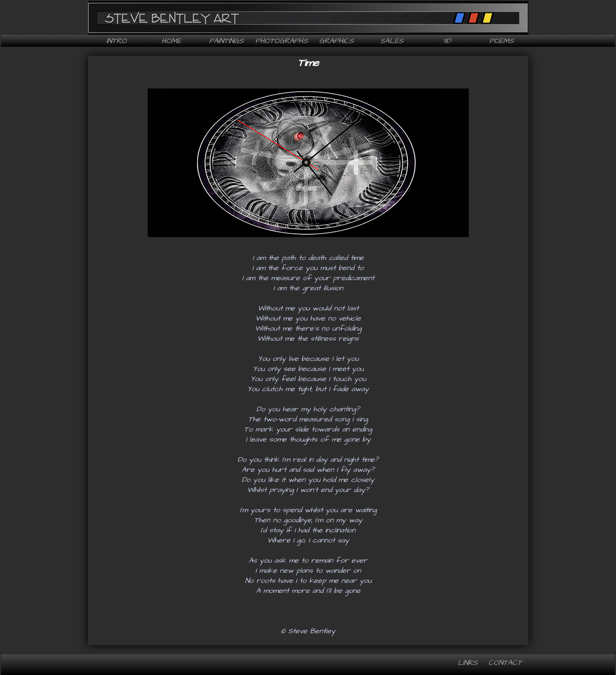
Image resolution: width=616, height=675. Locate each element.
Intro (117, 41)
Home (171, 41)
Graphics (336, 41)
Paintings (226, 41)
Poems (502, 41)
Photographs (282, 41)
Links (468, 663)
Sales (392, 41)
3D (447, 41)
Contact (505, 663)
